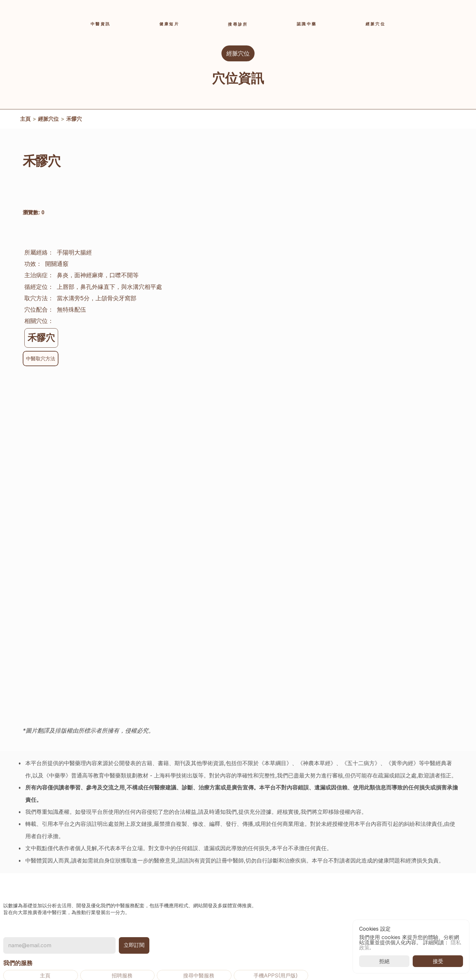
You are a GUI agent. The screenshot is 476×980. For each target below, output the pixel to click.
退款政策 (338, 944)
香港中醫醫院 (411, 899)
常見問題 (338, 881)
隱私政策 (338, 902)
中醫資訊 (272, 881)
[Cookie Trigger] (344, 933)
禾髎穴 (74, 128)
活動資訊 (272, 871)
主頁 (25, 128)
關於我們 (338, 892)
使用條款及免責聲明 (351, 912)
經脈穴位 (48, 128)
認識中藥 (272, 892)
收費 (267, 940)
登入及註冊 (275, 930)
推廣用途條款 (344, 923)
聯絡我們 (338, 871)
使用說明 (272, 951)
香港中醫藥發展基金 (419, 888)
